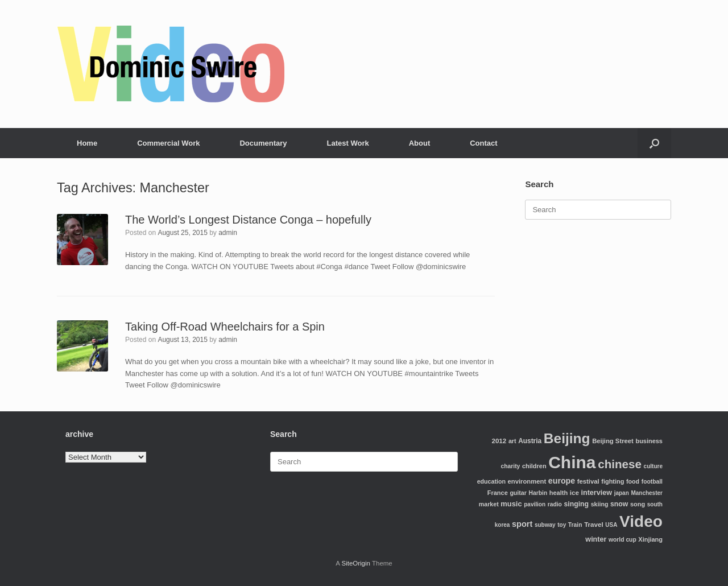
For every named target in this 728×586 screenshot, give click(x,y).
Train (575, 525)
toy (562, 525)
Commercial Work (168, 143)
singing (576, 504)
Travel (594, 524)
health (559, 493)
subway (545, 525)
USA (611, 525)
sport (522, 524)
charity (511, 466)
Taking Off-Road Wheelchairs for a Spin (225, 327)
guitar (518, 493)
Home (87, 143)
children (534, 466)
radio (555, 504)
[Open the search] (654, 143)
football (652, 482)
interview (596, 493)
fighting (613, 481)
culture (653, 466)
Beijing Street (613, 441)
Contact (483, 143)
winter (596, 539)
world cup (622, 540)
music (511, 504)
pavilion (535, 504)
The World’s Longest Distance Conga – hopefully (248, 220)
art (512, 441)
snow (619, 504)
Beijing (567, 438)
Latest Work (348, 143)
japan (622, 493)
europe (562, 481)
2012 (499, 441)
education (491, 481)
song (638, 504)
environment (527, 481)
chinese (620, 464)
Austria (530, 441)
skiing (600, 504)
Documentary (263, 143)
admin (228, 233)
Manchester (647, 493)
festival (588, 481)
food (633, 481)
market (489, 504)
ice (574, 492)
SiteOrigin (356, 563)
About (420, 143)
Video (641, 521)
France (498, 493)
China (572, 462)
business (649, 441)
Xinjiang (650, 539)
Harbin (538, 493)
